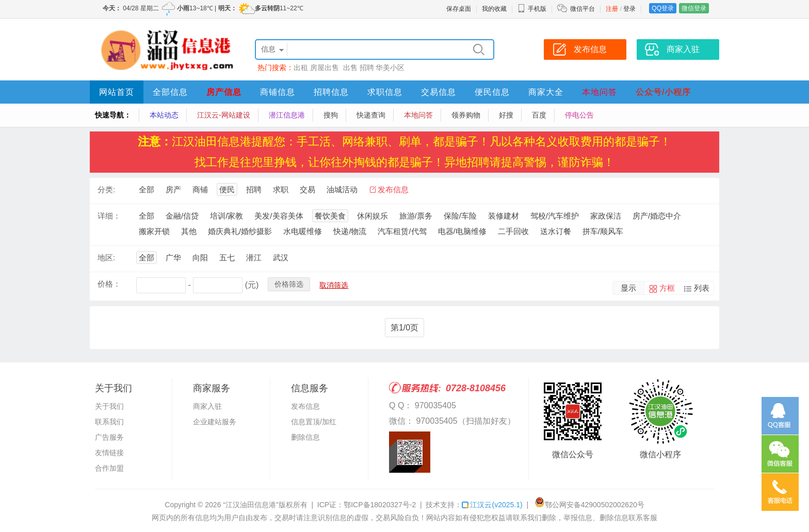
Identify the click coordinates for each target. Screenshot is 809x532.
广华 (173, 257)
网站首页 (117, 92)
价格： (109, 284)
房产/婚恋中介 (657, 216)
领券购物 (466, 115)
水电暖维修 (303, 231)
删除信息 (305, 437)
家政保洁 (606, 216)
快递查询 (371, 115)
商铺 (200, 189)
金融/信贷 (182, 216)
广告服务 (109, 437)
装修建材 (504, 216)
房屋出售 (326, 68)
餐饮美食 (330, 216)
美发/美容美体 (279, 216)
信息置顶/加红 (314, 422)
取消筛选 (334, 285)
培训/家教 (226, 216)
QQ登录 (663, 8)
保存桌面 (459, 9)
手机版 (532, 9)
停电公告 (579, 115)
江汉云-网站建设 (224, 115)
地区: (106, 257)
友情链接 (109, 453)
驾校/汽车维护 (555, 216)
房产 (173, 189)
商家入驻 (207, 406)
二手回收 (513, 231)
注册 (612, 9)
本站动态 (164, 115)
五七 (227, 257)
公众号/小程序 (663, 92)
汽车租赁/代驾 (402, 231)
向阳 (200, 257)
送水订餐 (556, 231)
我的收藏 (494, 9)
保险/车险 (460, 216)
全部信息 (170, 92)
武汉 (281, 257)
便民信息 (492, 92)
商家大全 (546, 92)
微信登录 (694, 8)
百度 (539, 115)
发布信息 (393, 189)
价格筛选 (289, 284)
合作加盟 (109, 468)
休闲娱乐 (373, 216)
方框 (667, 288)
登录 (629, 9)
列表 (702, 288)
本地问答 (600, 92)
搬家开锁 (154, 231)
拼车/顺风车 (603, 231)
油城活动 (342, 189)
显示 (628, 288)
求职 (281, 189)
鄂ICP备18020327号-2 (380, 505)
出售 (350, 68)
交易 (308, 189)
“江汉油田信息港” (250, 505)
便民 (227, 189)
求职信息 (385, 92)
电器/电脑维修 (462, 231)
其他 (189, 231)
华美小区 (390, 68)
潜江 (254, 257)
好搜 (506, 115)
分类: (106, 189)
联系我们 (109, 422)
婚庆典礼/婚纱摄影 (240, 231)
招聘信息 (331, 92)
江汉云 (492, 505)
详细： (109, 216)
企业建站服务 (215, 422)
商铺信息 (278, 92)
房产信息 (224, 92)
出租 (301, 68)
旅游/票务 (416, 216)
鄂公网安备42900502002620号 (589, 505)
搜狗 (331, 115)
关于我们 (109, 406)
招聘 (367, 68)
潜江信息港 (287, 115)
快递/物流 (350, 231)
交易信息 (439, 92)
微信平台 (583, 9)
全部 (147, 189)
